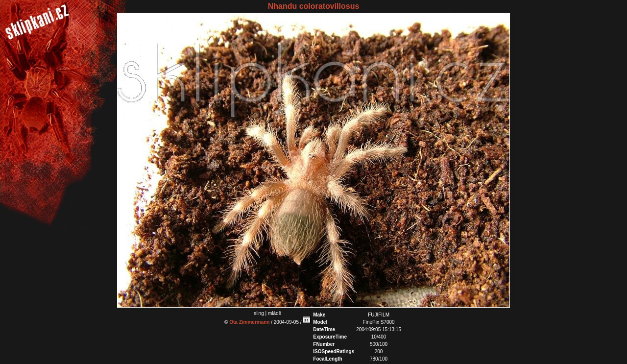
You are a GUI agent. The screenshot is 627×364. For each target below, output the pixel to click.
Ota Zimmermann (249, 322)
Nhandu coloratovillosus (314, 6)
